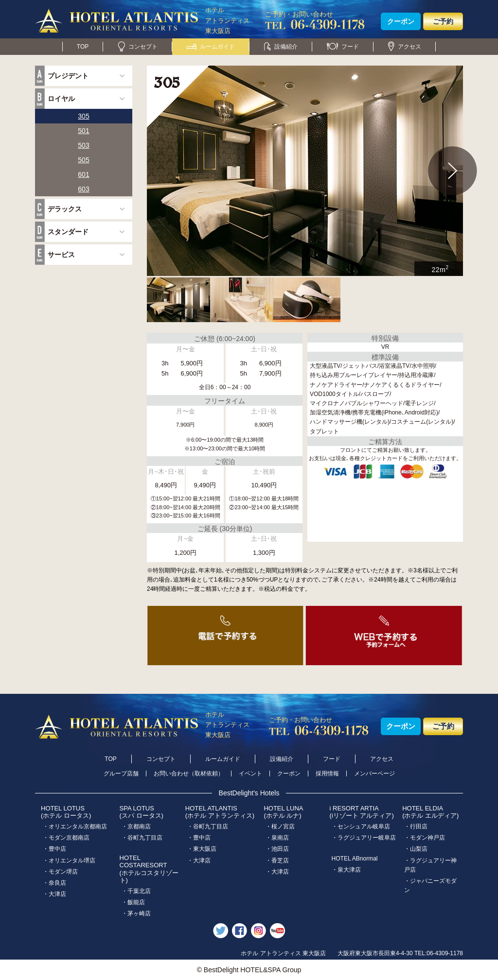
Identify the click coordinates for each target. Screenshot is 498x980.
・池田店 (277, 849)
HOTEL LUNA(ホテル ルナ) (283, 812)
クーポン (401, 21)
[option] (305, 171)
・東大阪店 (202, 849)
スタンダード (68, 232)
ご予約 (443, 21)
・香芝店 (277, 860)
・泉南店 (277, 838)
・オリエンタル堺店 (69, 860)
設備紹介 (281, 47)
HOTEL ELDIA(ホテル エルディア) (430, 812)
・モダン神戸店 (425, 838)
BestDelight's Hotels (249, 793)
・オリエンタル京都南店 (75, 826)
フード (343, 47)
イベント (250, 774)
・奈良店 (54, 883)
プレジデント (68, 76)
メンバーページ (374, 774)
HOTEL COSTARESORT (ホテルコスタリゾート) (149, 869)
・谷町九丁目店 (142, 838)
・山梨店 (416, 849)
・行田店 (416, 826)
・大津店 (54, 894)
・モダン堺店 (60, 872)
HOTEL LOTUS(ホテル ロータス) (66, 812)
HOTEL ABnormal (355, 859)
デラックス (65, 209)
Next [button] (453, 171)
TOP (83, 47)
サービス (61, 255)
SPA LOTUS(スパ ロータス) (142, 812)
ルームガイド (211, 47)
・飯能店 (133, 902)
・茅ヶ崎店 (136, 913)
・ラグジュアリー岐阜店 (364, 838)
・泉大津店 (346, 870)
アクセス (405, 47)
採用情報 (327, 774)
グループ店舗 (121, 774)
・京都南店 (136, 826)
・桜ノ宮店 (280, 826)
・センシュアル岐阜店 (361, 826)
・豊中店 (54, 849)
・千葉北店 (136, 891)
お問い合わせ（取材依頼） (189, 774)
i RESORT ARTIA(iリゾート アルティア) (362, 812)
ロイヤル (61, 99)
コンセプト (138, 47)
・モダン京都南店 (66, 838)
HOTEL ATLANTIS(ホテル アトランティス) (220, 812)
